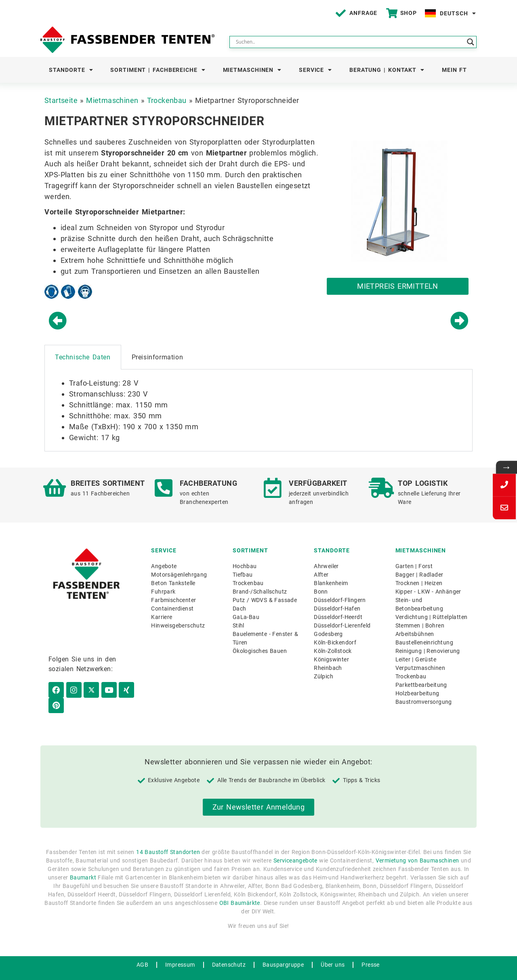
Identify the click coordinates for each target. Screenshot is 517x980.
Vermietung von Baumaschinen (417, 846)
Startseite (61, 100)
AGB (142, 950)
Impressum (180, 950)
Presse (370, 950)
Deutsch (458, 13)
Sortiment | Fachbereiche (158, 70)
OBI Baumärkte (240, 888)
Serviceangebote (295, 846)
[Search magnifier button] (471, 42)
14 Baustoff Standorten (168, 837)
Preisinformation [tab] (158, 357)
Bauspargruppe (283, 950)
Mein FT (454, 70)
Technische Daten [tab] (83, 357)
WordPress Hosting (243, 970)
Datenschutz (229, 950)
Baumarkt (83, 863)
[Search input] (349, 42)
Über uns (333, 950)
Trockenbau (167, 100)
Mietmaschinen (252, 70)
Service (315, 70)
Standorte (71, 70)
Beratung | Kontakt (387, 70)
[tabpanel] (258, 410)
